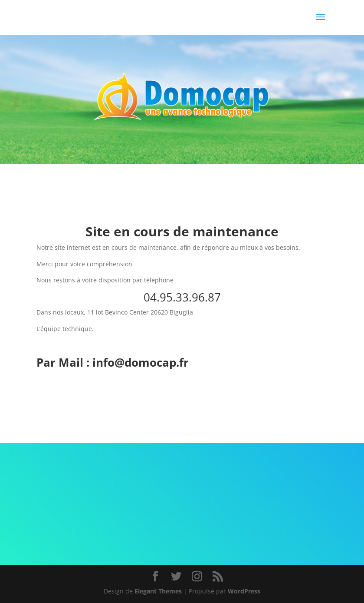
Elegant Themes (158, 591)
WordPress (244, 591)
